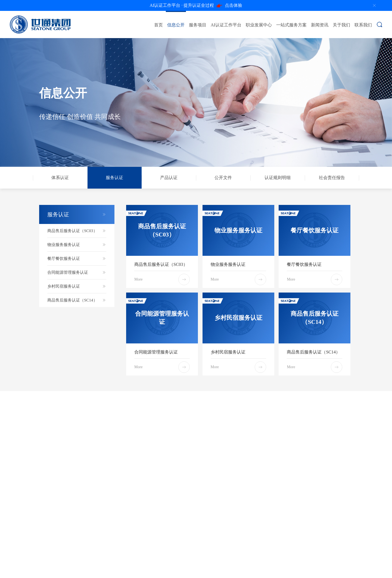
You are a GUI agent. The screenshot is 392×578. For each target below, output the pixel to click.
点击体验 (196, 6)
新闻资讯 (320, 25)
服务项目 (198, 25)
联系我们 (363, 25)
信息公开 (176, 25)
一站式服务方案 (291, 25)
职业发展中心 (259, 25)
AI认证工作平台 (226, 25)
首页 (158, 25)
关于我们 (341, 25)
